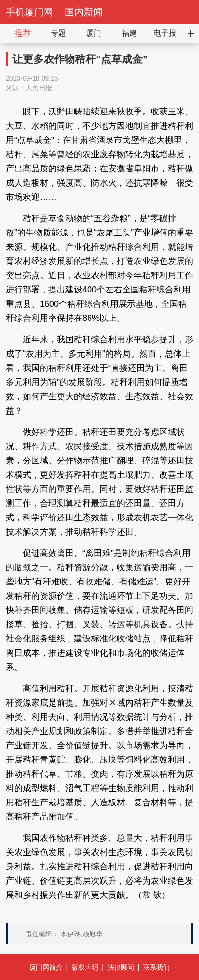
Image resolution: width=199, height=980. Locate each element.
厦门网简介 (46, 967)
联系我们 (156, 967)
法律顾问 (121, 967)
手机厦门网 (29, 12)
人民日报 (39, 88)
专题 (58, 33)
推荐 (23, 33)
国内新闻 (84, 12)
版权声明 (85, 967)
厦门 (94, 33)
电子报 (165, 33)
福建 (129, 33)
